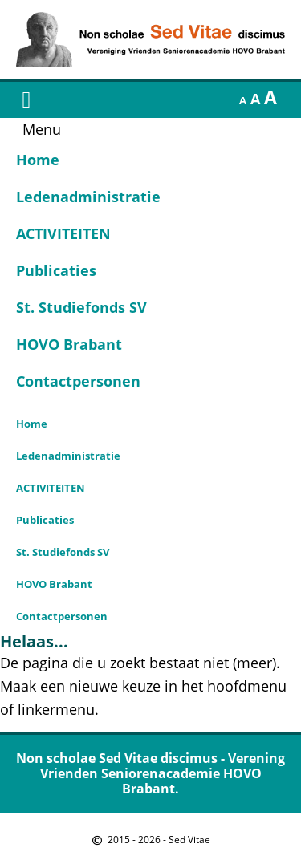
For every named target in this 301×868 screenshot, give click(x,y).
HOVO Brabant (69, 344)
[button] (26, 100)
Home (38, 160)
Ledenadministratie (88, 197)
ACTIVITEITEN (63, 233)
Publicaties (56, 270)
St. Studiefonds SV (81, 307)
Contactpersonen (78, 381)
